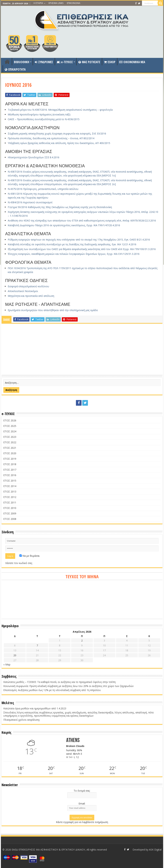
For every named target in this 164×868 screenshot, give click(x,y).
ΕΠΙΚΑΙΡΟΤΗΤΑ (15, 69)
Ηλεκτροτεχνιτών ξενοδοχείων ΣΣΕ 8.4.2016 (34, 157)
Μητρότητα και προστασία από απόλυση (31, 296)
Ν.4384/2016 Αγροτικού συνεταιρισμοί (30, 202)
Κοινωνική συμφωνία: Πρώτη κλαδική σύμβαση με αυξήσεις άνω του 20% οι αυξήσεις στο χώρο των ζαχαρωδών (68, 686)
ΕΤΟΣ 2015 (10, 481)
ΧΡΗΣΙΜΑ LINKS (56, 3)
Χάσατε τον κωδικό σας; (19, 563)
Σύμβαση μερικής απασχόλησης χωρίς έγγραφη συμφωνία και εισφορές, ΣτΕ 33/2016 (57, 133)
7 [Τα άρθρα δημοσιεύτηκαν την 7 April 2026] (37, 645)
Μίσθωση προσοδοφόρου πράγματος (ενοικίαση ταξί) (39, 114)
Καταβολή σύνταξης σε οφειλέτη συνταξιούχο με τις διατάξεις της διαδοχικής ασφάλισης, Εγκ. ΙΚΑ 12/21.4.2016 (72, 244)
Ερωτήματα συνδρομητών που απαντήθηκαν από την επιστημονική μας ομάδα (53, 310)
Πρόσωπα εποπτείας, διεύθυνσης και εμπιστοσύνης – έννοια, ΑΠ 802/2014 (51, 138)
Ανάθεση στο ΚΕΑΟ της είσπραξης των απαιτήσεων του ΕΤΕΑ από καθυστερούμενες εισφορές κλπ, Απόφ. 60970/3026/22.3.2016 (82, 220)
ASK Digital (155, 850)
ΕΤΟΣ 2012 (10, 497)
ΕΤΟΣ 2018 (10, 464)
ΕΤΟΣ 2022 (10, 442)
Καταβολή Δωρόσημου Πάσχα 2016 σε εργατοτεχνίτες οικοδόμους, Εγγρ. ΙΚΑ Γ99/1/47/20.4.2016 (64, 225)
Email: (82, 804)
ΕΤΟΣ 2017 (10, 470)
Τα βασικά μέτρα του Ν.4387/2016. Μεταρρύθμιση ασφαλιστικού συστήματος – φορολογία (60, 110)
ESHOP (110, 62)
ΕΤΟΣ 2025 (10, 426)
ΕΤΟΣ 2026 (10, 420)
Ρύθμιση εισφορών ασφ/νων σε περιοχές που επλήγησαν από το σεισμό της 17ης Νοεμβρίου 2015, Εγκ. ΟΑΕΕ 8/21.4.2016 (79, 240)
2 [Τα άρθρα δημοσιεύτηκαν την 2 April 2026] (82, 640)
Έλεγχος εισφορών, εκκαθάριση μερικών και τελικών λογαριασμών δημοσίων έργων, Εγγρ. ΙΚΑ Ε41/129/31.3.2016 (74, 254)
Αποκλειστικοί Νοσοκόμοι (23, 291)
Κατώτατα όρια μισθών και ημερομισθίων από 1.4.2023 (35, 708)
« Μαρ (7, 664)
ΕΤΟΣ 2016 (10, 475)
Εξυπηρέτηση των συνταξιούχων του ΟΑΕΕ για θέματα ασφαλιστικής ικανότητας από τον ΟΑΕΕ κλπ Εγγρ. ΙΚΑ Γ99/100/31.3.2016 (82, 249)
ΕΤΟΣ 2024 (10, 431)
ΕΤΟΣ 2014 (10, 486)
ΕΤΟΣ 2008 (10, 519)
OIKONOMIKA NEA (132, 62)
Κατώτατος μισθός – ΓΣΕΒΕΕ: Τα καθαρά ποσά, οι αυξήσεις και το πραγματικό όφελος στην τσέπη (59, 682)
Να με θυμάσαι (29, 556)
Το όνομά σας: (82, 791)
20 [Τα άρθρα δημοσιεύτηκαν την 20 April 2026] (15, 655)
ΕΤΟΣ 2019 (10, 459)
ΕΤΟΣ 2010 (10, 508)
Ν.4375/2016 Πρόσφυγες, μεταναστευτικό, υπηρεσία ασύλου (43, 189)
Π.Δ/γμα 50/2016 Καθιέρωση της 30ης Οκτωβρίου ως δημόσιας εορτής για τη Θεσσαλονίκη (60, 207)
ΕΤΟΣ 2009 (10, 513)
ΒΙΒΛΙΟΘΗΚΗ (22, 62)
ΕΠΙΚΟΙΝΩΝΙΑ (74, 3)
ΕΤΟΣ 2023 (10, 437)
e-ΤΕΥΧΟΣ (65, 62)
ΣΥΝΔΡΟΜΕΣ (44, 62)
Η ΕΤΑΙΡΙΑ (38, 3)
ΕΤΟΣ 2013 (10, 492)
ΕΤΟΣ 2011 (10, 502)
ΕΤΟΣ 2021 (10, 448)
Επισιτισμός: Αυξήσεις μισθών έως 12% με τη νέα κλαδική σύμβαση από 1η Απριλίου (52, 690)
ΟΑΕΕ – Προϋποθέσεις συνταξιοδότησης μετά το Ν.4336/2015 (44, 119)
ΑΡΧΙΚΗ (7, 62)
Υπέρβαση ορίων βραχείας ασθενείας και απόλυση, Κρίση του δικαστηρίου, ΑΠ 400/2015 (59, 143)
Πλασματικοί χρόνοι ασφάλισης (22, 720)
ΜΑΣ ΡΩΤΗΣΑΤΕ (89, 62)
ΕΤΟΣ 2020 (10, 453)
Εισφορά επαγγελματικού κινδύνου (28, 286)
